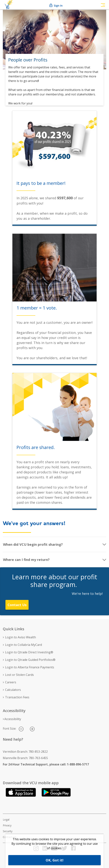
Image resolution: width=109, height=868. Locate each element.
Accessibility (13, 719)
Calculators (13, 690)
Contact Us (17, 605)
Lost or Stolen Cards (19, 675)
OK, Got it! (54, 860)
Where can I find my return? (26, 560)
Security (8, 831)
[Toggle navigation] (103, 5)
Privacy (7, 825)
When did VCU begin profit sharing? (33, 544)
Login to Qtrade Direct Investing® (29, 652)
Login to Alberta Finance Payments (30, 667)
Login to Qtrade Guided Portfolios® (30, 660)
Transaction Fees (17, 697)
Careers (11, 682)
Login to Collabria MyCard (23, 645)
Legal (6, 820)
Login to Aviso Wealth (20, 637)
